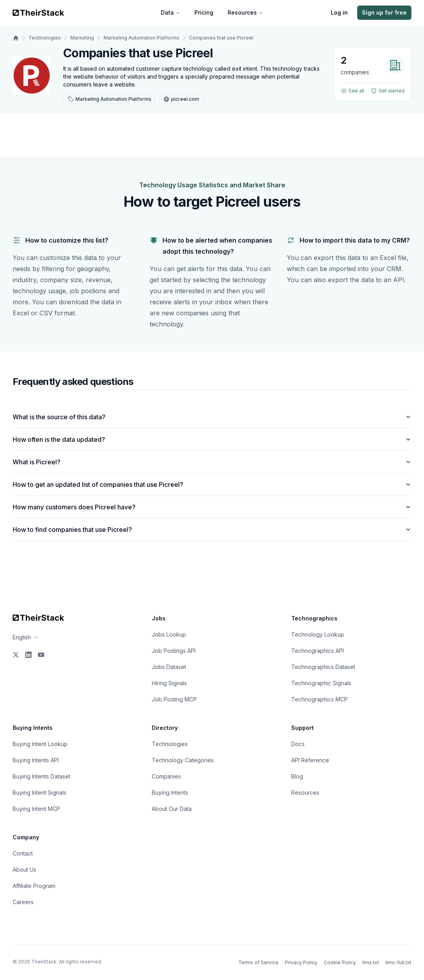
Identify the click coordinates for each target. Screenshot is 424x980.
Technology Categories (183, 760)
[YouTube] (41, 655)
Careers (23, 902)
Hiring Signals (169, 683)
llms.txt (371, 962)
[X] (16, 655)
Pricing (204, 12)
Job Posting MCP (174, 699)
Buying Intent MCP (36, 809)
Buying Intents (170, 792)
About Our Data (172, 809)
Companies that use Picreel (221, 38)
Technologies (45, 38)
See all (352, 91)
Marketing (82, 38)
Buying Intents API (36, 760)
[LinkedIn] (28, 655)
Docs (298, 744)
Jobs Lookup (169, 634)
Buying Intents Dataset (41, 776)
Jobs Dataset (169, 667)
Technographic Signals (321, 683)
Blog (297, 776)
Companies (166, 776)
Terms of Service (258, 962)
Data (171, 12)
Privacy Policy (301, 962)
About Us (24, 870)
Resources (245, 12)
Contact (23, 853)
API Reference (310, 760)
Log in (339, 12)
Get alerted (388, 91)
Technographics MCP (319, 699)
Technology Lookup (318, 634)
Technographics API (318, 651)
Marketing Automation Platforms (141, 38)
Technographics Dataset (323, 667)
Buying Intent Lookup (40, 744)
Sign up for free (384, 12)
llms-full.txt (398, 962)
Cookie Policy (340, 962)
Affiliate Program (34, 886)
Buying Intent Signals (40, 792)
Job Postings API (174, 651)
